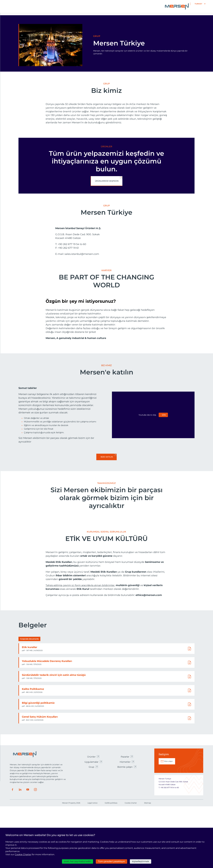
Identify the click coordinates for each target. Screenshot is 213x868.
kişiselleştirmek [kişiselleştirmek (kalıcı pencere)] (141, 861)
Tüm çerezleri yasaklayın (111, 861)
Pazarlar (125, 818)
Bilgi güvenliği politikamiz (39, 764)
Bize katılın (107, 469)
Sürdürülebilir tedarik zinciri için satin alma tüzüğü (54, 737)
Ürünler (91, 818)
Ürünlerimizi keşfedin (107, 181)
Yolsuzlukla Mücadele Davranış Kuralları (47, 723)
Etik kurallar (30, 709)
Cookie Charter (23, 854)
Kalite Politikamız (33, 750)
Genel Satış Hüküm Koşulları (40, 778)
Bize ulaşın (169, 823)
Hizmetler (125, 823)
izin (164, 427)
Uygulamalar (91, 823)
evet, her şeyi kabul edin (77, 861)
